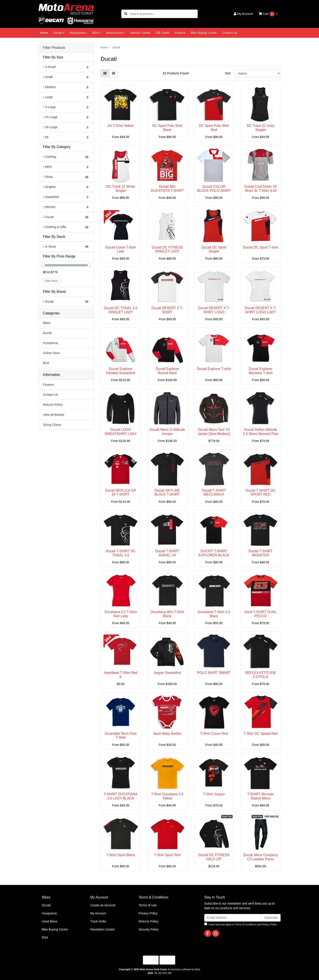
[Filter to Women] (66, 207)
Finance (180, 33)
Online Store (51, 353)
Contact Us (230, 33)
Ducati (47, 333)
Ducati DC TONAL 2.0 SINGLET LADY (121, 310)
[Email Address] (233, 918)
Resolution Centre (103, 929)
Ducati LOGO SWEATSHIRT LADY (121, 432)
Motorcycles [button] (114, 33)
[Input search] (164, 14)
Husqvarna (50, 343)
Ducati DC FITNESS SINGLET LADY (167, 249)
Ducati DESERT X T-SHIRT (167, 310)
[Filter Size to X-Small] (66, 67)
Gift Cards (162, 33)
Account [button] (243, 14)
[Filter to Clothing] (66, 157)
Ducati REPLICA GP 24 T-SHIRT (121, 493)
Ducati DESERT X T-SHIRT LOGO (214, 310)
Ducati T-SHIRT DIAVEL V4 (167, 553)
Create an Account (103, 905)
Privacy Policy (148, 913)
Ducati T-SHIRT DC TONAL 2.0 (121, 553)
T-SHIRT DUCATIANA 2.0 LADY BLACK (121, 796)
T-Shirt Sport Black (121, 855)
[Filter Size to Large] (66, 97)
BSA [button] (95, 33)
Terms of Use (147, 905)
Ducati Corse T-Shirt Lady (121, 249)
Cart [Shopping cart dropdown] (267, 14)
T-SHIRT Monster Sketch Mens (261, 796)
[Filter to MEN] (66, 167)
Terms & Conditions (246, 924)
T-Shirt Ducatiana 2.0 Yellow (167, 796)
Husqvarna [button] (77, 33)
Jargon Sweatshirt (167, 673)
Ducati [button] (58, 33)
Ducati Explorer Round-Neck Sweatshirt (167, 373)
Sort (228, 73)
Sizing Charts (52, 425)
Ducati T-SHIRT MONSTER (261, 553)
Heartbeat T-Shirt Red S (121, 675)
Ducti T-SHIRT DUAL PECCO (261, 614)
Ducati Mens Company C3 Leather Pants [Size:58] (260, 859)
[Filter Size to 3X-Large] (66, 127)
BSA (46, 363)
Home (44, 33)
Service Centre (140, 33)
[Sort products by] (258, 73)
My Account (98, 913)
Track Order (98, 921)
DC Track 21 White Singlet (121, 189)
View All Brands (54, 415)
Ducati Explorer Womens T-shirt (261, 371)
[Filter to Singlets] (66, 187)
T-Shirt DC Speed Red (261, 734)
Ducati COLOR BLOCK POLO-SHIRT (214, 189)
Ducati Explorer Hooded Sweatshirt (121, 371)
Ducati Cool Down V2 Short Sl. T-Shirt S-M (261, 189)
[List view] (113, 73)
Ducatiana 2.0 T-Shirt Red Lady (121, 614)
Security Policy (149, 929)
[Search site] (126, 14)
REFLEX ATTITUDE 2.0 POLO (261, 675)
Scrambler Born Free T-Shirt (121, 736)
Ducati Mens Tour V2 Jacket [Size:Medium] (214, 432)
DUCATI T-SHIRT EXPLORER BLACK (214, 553)
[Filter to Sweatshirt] (66, 197)
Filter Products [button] (54, 48)
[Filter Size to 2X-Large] (66, 117)
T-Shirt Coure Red (214, 734)
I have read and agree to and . (241, 924)
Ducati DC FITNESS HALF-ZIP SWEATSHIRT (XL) (214, 859)
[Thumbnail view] (105, 73)
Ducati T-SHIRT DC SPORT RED (261, 493)
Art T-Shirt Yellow (121, 126)
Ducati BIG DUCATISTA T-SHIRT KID (167, 191)
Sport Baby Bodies (167, 734)
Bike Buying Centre (204, 33)
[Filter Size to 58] (66, 137)
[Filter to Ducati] (66, 217)
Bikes (47, 323)
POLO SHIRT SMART (214, 673)
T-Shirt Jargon (214, 794)
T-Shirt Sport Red (167, 855)
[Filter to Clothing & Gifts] (66, 227)
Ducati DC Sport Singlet (214, 249)
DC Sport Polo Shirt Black (167, 128)
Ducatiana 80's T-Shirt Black (167, 614)
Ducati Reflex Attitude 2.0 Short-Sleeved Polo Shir (261, 434)
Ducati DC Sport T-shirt (261, 247)
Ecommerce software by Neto (184, 969)
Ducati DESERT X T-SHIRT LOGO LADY (260, 310)
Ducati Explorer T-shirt (214, 369)
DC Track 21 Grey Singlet (261, 128)
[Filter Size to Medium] (66, 87)
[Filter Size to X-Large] (66, 107)
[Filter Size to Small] (66, 77)
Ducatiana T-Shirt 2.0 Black (214, 614)
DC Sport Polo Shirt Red (214, 128)
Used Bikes (50, 921)
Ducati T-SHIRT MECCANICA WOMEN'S (214, 495)
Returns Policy (53, 405)
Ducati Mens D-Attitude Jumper (167, 432)
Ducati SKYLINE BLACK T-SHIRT (167, 493)
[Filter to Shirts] (66, 177)
